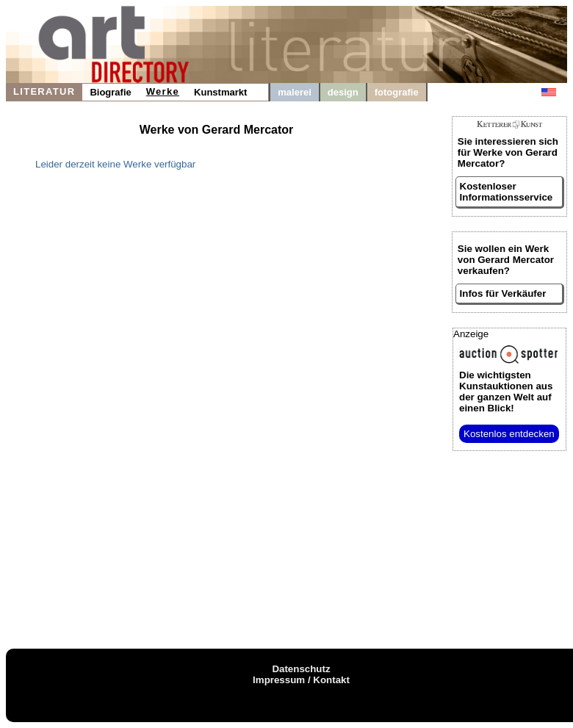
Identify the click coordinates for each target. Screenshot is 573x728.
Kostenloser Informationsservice (507, 192)
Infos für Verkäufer (503, 293)
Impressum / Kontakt (301, 680)
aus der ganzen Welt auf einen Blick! (506, 392)
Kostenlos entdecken (509, 434)
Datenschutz (301, 669)
